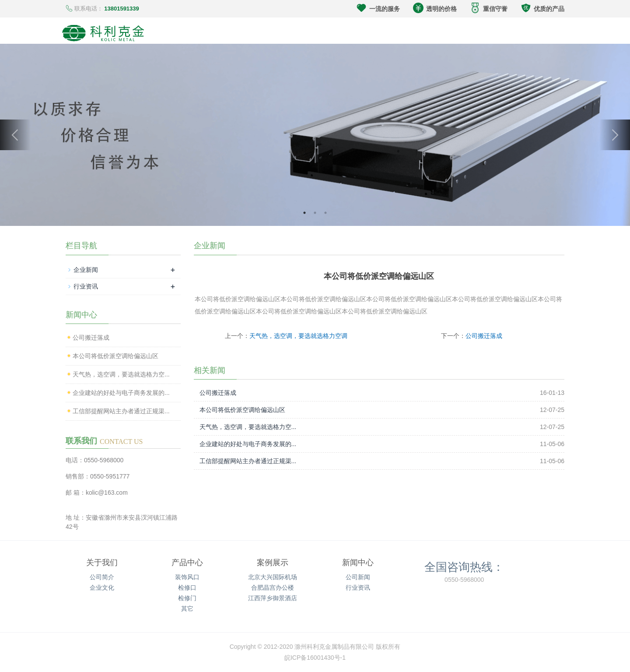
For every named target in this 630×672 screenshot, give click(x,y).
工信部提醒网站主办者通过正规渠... (248, 461)
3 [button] (325, 213)
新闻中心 (358, 563)
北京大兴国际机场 (273, 577)
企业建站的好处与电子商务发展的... (248, 444)
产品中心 (187, 563)
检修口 (187, 588)
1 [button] (304, 213)
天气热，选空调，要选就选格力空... (248, 427)
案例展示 (273, 563)
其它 (187, 609)
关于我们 (102, 563)
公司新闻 (358, 577)
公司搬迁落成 (484, 336)
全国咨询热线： (464, 566)
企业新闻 (86, 270)
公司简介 (102, 577)
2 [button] (315, 213)
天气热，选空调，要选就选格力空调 (298, 336)
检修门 (187, 598)
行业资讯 (86, 286)
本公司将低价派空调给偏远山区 (242, 410)
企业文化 (102, 588)
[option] (315, 135)
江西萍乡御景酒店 (273, 598)
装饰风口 (187, 577)
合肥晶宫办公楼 (273, 588)
